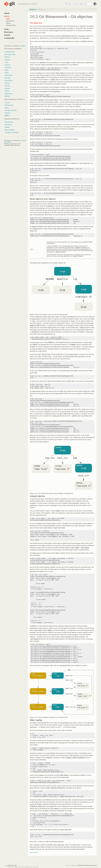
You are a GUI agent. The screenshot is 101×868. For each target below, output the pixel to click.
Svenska (7, 86)
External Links (11, 25)
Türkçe (7, 91)
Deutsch (7, 57)
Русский (7, 78)
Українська (8, 94)
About (7, 13)
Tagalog (7, 88)
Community (9, 38)
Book (8, 19)
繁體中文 (7, 116)
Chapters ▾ (33, 10)
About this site (13, 865)
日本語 (7, 70)
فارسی (7, 62)
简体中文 (7, 96)
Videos (8, 23)
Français (7, 65)
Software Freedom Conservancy (87, 865)
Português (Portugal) (11, 132)
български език (10, 54)
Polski (7, 108)
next (36, 852)
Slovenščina (9, 81)
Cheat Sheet (10, 21)
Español (7, 60)
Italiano (7, 127)
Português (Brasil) (11, 110)
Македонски (9, 105)
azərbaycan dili (10, 52)
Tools (6, 29)
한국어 (7, 73)
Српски (7, 83)
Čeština (7, 103)
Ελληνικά (8, 67)
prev (31, 852)
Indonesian (8, 125)
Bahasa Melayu (10, 130)
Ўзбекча (7, 113)
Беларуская (9, 122)
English (23, 46)
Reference (9, 32)
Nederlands (8, 75)
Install (7, 35)
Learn (7, 16)
